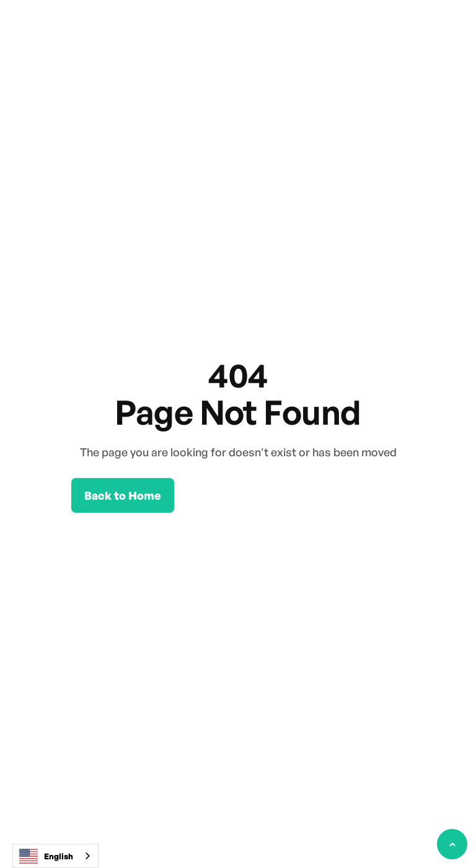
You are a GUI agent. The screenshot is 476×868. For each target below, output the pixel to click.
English (46, 856)
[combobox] (55, 856)
